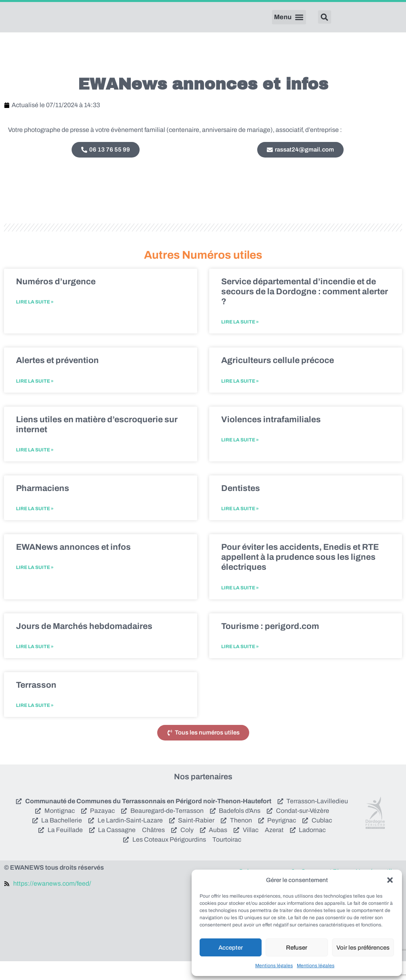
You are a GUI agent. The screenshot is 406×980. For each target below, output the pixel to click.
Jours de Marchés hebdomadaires (84, 645)
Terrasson (36, 704)
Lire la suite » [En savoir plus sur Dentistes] (240, 527)
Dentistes (241, 507)
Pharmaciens (43, 507)
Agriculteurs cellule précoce (278, 379)
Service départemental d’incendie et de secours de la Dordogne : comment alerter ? (305, 310)
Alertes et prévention (57, 379)
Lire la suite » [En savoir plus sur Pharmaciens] (35, 527)
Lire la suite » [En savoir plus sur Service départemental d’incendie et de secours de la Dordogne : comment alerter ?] (240, 341)
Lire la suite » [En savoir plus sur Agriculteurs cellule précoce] (240, 399)
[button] (390, 880)
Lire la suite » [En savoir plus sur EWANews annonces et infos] (35, 586)
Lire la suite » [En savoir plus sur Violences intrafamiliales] (240, 459)
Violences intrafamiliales (271, 438)
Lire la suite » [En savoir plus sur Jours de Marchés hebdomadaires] (35, 665)
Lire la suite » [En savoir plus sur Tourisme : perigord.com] (240, 665)
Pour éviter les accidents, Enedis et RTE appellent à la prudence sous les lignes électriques (300, 576)
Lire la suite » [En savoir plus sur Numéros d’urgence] (35, 321)
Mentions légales (274, 966)
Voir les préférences (363, 948)
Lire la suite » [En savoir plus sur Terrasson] (35, 724)
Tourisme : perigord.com (270, 645)
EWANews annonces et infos (73, 566)
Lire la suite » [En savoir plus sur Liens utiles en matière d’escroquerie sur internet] (35, 469)
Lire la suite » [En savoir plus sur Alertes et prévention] (35, 399)
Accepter (231, 948)
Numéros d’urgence (56, 300)
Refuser (297, 948)
